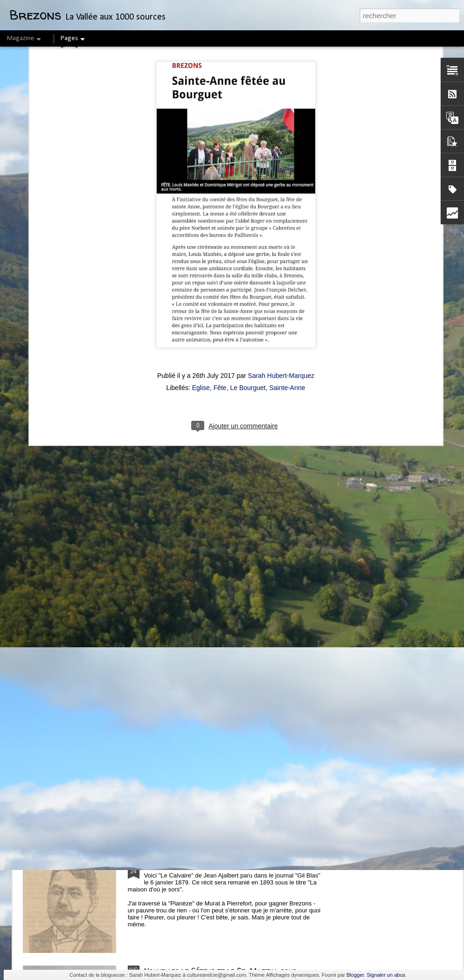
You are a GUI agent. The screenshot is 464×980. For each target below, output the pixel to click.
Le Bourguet (248, 208)
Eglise (201, 208)
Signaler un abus (386, 975)
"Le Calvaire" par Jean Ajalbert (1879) (213, 865)
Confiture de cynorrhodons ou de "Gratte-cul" (227, 548)
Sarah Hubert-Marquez (281, 196)
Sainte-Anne (287, 208)
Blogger (355, 975)
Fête (220, 208)
